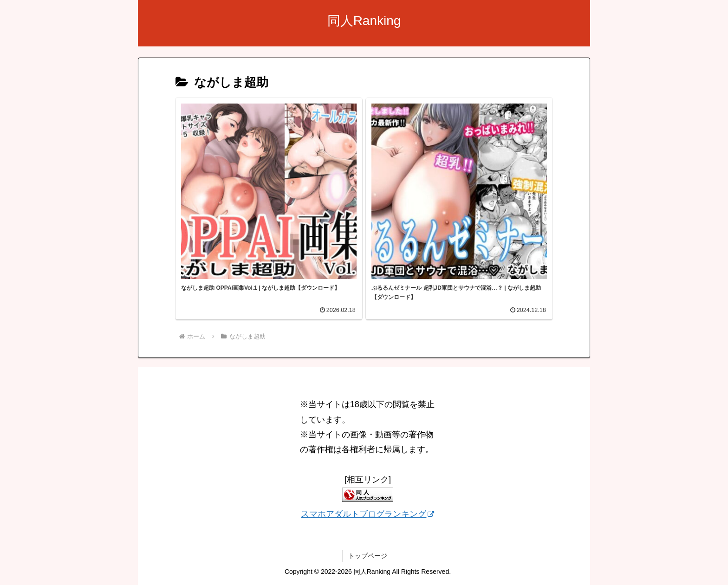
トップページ (368, 556)
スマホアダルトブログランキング (367, 514)
